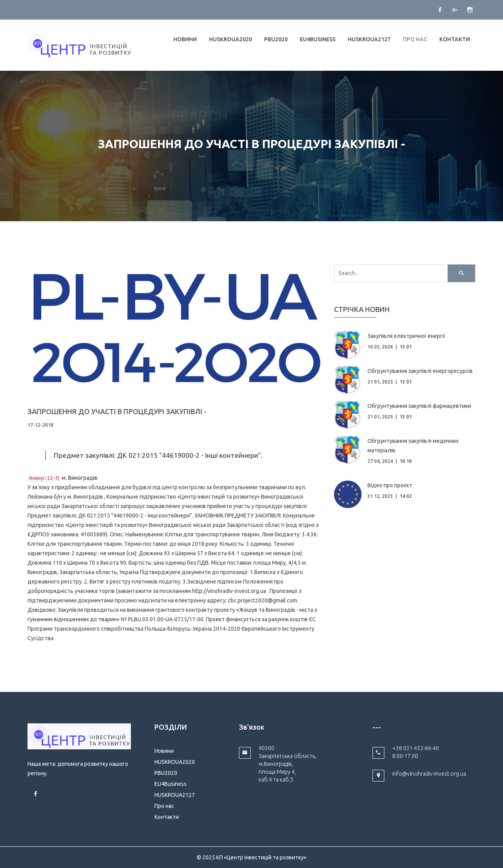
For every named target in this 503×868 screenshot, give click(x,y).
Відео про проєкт (390, 485)
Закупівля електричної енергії (406, 336)
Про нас (415, 39)
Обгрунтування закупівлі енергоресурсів (420, 371)
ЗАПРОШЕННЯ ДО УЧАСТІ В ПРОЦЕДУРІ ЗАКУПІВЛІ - (117, 411)
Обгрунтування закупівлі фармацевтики (419, 406)
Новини (185, 39)
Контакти (455, 39)
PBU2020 (276, 39)
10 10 (406, 461)
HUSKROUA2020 (230, 39)
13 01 (406, 347)
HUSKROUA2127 (369, 39)
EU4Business (318, 39)
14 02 (406, 496)
